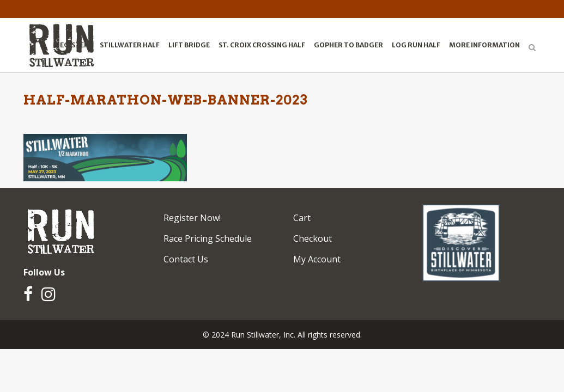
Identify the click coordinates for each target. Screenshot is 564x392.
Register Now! (192, 218)
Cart (302, 218)
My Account (317, 259)
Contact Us (186, 259)
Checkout (313, 238)
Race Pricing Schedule (208, 238)
